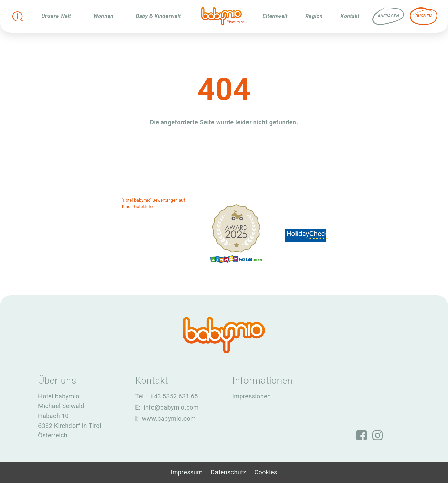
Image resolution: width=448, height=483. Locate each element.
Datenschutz (228, 472)
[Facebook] (362, 435)
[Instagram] (378, 435)
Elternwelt (275, 16)
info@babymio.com (171, 407)
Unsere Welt (56, 16)
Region (314, 16)
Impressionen (251, 396)
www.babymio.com (169, 419)
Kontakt (350, 16)
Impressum (187, 472)
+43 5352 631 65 (174, 396)
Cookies (266, 472)
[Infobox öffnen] (18, 16)
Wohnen (103, 16)
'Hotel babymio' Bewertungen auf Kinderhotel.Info (154, 204)
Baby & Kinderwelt (158, 16)
